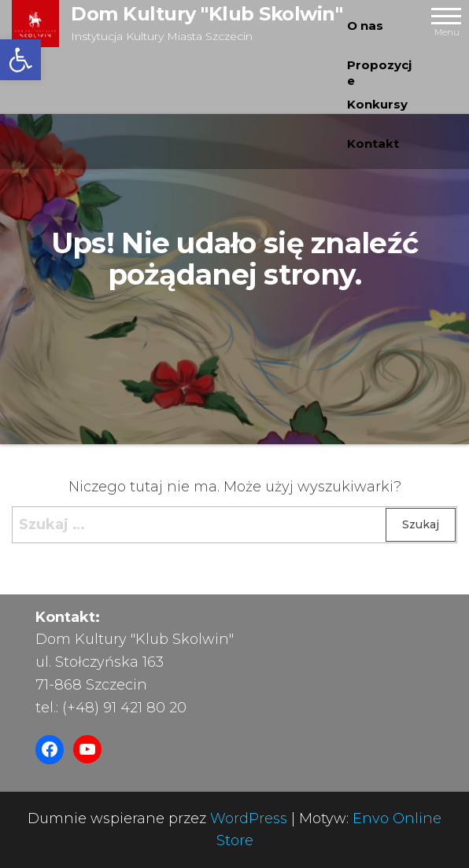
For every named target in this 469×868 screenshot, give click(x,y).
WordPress (249, 818)
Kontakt (373, 143)
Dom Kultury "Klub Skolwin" (207, 14)
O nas (365, 26)
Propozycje (379, 71)
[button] (20, 60)
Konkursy (377, 104)
